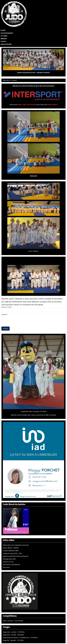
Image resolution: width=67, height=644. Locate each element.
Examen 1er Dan (8, 562)
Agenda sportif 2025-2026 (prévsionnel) (16, 556)
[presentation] (15, 319)
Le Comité (4, 36)
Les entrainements (7, 33)
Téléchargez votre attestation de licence (16, 545)
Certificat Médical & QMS (11, 551)
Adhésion (4, 39)
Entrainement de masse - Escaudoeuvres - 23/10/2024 (20, 638)
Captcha (5, 315)
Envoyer (5, 329)
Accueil (3, 30)
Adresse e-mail (7, 307)
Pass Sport (6, 567)
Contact (3, 41)
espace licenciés (6, 44)
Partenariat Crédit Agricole (11, 565)
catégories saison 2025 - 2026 (12, 553)
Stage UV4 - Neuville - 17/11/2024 (13, 640)
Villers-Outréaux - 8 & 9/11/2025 (13, 621)
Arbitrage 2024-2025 (9, 559)
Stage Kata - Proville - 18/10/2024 (14, 635)
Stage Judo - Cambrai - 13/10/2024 (14, 632)
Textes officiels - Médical (11, 548)
